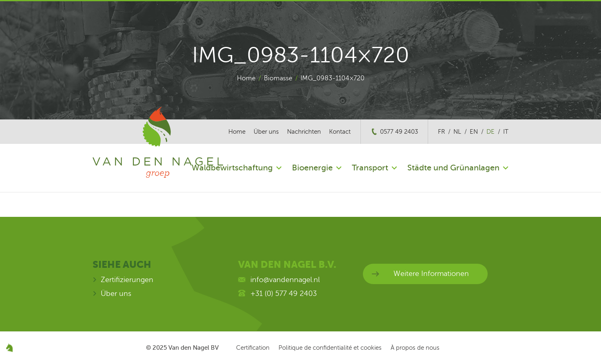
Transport (370, 168)
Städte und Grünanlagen (453, 168)
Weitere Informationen (431, 274)
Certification (253, 348)
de (491, 132)
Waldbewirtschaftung (232, 168)
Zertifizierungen (127, 280)
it (506, 132)
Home (246, 78)
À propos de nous (415, 348)
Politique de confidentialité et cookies (330, 348)
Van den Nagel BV (193, 348)
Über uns (266, 132)
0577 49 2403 (399, 132)
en (474, 132)
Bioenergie (312, 168)
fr (441, 132)
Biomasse (278, 78)
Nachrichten (304, 132)
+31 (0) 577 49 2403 (284, 293)
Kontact (340, 132)
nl (457, 132)
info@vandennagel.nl (285, 280)
